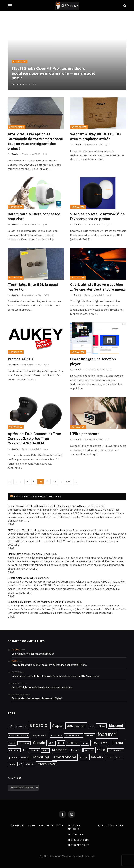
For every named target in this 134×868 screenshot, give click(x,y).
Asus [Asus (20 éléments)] (92, 726)
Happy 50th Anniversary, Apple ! (26, 554)
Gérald (15, 154)
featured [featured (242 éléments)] (107, 734)
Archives (74, 826)
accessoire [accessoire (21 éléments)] (21, 726)
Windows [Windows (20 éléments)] (30, 764)
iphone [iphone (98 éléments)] (117, 743)
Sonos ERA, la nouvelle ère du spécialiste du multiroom (42, 687)
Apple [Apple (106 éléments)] (57, 725)
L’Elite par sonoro (85, 434)
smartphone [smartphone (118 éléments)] (65, 757)
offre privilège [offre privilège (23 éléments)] (116, 750)
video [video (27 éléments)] (12, 764)
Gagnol (16, 650)
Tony (14, 661)
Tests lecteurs (79, 840)
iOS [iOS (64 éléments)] (94, 743)
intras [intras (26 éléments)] (85, 743)
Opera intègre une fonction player (93, 361)
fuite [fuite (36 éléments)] (12, 743)
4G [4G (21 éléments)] (11, 726)
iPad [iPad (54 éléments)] (104, 743)
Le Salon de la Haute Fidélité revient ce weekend (35, 602)
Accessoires (17, 127)
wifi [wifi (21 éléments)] (21, 764)
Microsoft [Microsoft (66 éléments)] (59, 750)
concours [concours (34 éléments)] (57, 735)
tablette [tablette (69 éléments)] (97, 757)
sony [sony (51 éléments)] (84, 757)
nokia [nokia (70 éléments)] (101, 750)
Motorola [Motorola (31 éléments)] (76, 750)
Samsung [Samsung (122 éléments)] (40, 757)
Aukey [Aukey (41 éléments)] (101, 726)
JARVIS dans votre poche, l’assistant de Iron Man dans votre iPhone (49, 665)
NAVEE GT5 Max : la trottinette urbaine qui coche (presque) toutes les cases (50, 530)
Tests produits (79, 845)
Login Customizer (111, 826)
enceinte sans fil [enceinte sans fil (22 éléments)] (74, 735)
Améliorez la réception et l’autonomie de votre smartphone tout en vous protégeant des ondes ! (35, 141)
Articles (74, 829)
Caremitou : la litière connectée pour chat (34, 216)
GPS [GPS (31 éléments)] (52, 743)
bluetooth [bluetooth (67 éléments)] (117, 726)
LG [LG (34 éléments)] (25, 750)
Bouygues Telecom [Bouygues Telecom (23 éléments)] (18, 735)
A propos (16, 826)
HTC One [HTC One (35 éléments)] (73, 743)
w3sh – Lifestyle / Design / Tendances (37, 497)
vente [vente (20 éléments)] (119, 758)
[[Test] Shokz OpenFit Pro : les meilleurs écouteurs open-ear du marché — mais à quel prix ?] (67, 51)
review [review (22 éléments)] (24, 758)
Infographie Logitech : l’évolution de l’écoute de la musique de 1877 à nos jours (56, 676)
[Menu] (10, 6)
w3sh (31, 826)
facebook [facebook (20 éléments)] (89, 735)
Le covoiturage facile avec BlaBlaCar (33, 654)
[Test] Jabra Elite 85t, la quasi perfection (33, 287)
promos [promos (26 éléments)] (13, 758)
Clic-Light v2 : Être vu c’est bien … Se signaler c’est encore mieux (98, 287)
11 (48, 481)
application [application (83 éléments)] (76, 726)
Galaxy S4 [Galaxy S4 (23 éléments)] (24, 743)
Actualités (16, 207)
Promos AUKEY (21, 359)
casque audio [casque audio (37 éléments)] (40, 735)
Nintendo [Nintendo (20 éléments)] (89, 750)
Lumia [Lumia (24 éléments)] (45, 750)
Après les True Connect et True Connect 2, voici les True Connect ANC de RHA (34, 439)
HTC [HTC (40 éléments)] (61, 743)
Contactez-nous (51, 826)
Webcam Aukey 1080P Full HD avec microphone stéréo (95, 137)
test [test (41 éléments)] (110, 758)
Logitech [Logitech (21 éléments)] (34, 750)
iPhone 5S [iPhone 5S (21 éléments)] (14, 750)
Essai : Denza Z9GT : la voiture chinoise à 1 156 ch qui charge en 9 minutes (49, 506)
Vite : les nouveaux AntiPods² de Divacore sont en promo (97, 216)
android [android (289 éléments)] (39, 725)
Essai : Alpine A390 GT (21, 578)
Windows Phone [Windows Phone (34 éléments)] (46, 764)
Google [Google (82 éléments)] (39, 743)
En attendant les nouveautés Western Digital (37, 698)
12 (55, 481)
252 (68, 481)
